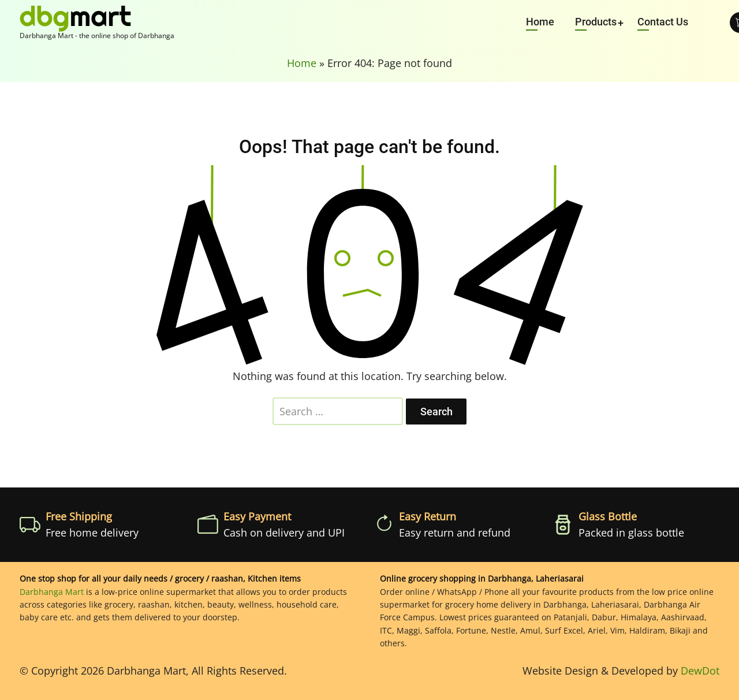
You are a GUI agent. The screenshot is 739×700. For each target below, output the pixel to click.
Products (596, 22)
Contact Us (663, 22)
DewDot (700, 671)
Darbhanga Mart (52, 592)
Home (540, 22)
